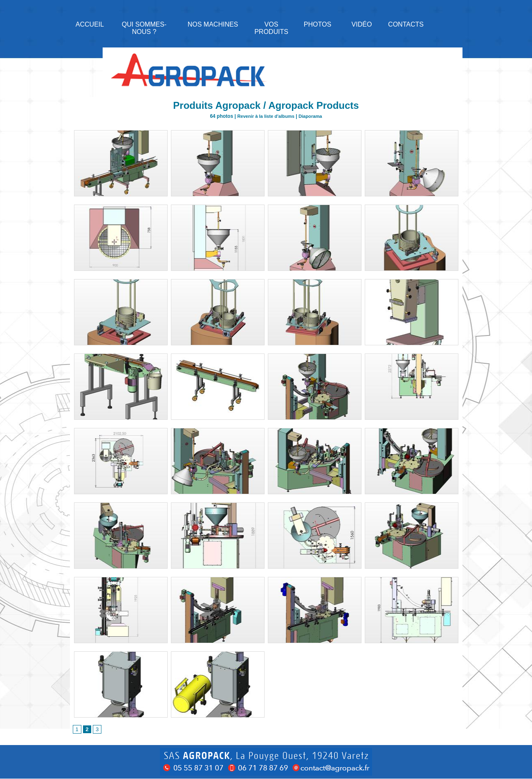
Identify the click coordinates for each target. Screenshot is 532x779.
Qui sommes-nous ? (144, 28)
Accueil (90, 24)
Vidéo (362, 24)
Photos (318, 24)
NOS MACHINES (213, 24)
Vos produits (271, 28)
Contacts (406, 24)
